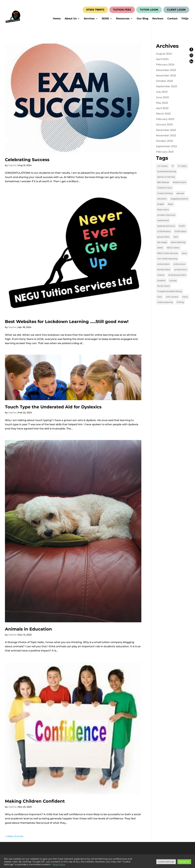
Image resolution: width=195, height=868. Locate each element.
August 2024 (164, 54)
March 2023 (163, 114)
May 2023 (162, 103)
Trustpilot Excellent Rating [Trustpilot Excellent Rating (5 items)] (170, 291)
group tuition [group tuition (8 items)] (163, 237)
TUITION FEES (122, 10)
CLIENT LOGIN (176, 10)
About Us (71, 19)
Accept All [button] (184, 862)
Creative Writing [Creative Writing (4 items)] (165, 193)
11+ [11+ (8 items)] (173, 166)
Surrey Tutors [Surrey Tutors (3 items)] (164, 286)
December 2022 (166, 130)
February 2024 (165, 65)
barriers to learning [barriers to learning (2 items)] (166, 177)
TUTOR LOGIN (149, 10)
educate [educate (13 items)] (180, 193)
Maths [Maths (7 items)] (160, 248)
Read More (59, 864)
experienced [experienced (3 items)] (163, 220)
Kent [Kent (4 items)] (176, 237)
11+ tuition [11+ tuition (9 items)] (182, 166)
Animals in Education (28, 629)
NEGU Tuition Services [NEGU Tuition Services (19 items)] (168, 253)
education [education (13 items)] (162, 199)
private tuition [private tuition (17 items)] (164, 269)
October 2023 (164, 81)
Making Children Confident (35, 801)
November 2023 (166, 76)
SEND (105, 19)
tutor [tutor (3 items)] (160, 297)
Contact (172, 19)
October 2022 (164, 141)
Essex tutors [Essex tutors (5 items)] (163, 210)
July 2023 (162, 92)
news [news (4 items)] (184, 253)
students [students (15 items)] (161, 280)
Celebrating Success (27, 160)
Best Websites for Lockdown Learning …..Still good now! (67, 322)
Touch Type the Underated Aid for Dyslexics (53, 407)
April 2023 (162, 108)
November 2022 (166, 135)
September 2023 (166, 86)
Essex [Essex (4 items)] (171, 204)
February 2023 (165, 119)
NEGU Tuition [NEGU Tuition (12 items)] (173, 248)
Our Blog (142, 19)
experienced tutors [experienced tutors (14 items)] (166, 226)
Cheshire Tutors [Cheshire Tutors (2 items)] (165, 188)
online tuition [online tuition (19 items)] (163, 264)
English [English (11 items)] (161, 204)
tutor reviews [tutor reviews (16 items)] (172, 297)
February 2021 (165, 152)
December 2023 (166, 70)
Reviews (158, 19)
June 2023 (162, 97)
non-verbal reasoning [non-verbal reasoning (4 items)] (167, 259)
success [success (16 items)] (173, 280)
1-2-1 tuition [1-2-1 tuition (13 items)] (163, 166)
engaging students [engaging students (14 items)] (179, 199)
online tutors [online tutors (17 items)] (179, 264)
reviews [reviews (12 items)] (161, 275)
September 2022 (166, 146)
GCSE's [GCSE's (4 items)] (182, 226)
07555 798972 (95, 10)
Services (89, 19)
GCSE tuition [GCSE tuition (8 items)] (180, 231)
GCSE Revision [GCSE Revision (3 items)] (164, 231)
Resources (123, 19)
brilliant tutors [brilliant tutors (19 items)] (179, 182)
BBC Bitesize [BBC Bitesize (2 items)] (163, 182)
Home (57, 19)
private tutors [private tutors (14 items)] (181, 269)
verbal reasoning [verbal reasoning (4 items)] (165, 302)
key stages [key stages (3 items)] (162, 242)
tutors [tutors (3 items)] (185, 297)
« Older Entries (14, 836)
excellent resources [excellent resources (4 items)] (166, 215)
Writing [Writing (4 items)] (180, 302)
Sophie (12, 165)
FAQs (185, 19)
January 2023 (164, 124)
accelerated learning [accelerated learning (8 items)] (167, 171)
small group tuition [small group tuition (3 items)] (177, 275)
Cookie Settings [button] (166, 862)
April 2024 (162, 59)
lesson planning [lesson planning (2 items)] (178, 242)
